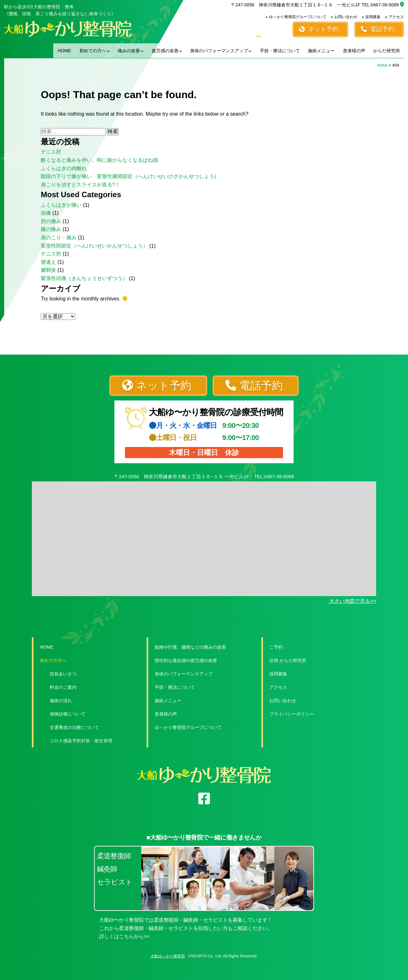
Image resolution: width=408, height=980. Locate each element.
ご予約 (276, 647)
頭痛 (46, 213)
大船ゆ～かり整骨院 (168, 956)
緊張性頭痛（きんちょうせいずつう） (84, 278)
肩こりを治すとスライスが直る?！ (80, 185)
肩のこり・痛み (59, 238)
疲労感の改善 (167, 51)
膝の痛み (51, 229)
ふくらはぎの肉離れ (64, 168)
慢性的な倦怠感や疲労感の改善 (186, 660)
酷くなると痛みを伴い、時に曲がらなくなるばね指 (99, 160)
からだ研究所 (387, 51)
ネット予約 (319, 29)
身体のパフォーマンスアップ (221, 51)
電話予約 (378, 29)
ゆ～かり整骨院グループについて (298, 17)
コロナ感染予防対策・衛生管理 (81, 741)
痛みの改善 (131, 51)
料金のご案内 (63, 687)
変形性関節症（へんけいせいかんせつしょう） (94, 246)
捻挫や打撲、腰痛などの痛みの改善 (190, 647)
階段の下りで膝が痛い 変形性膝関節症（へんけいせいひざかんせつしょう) (128, 176)
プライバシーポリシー (292, 714)
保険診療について (68, 714)
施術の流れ (61, 701)
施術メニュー (321, 51)
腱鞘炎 (48, 270)
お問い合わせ (346, 17)
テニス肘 (51, 152)
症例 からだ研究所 (288, 660)
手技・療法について (280, 51)
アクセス (396, 17)
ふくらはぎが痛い (61, 205)
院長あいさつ (63, 674)
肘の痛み (51, 221)
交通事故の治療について (74, 727)
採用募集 (373, 17)
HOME (64, 51)
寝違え (48, 262)
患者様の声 (354, 51)
